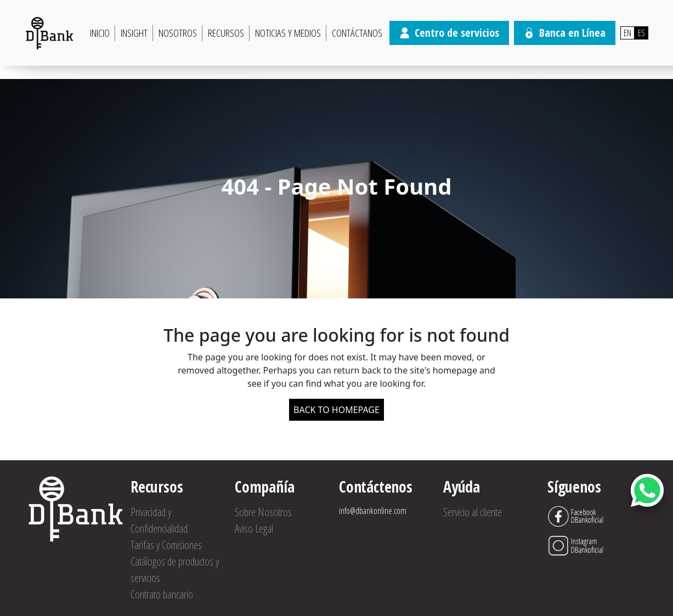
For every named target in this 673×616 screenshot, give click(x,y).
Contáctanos (357, 33)
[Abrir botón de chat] (647, 490)
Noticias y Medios (288, 33)
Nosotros (178, 33)
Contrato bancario (162, 594)
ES (641, 33)
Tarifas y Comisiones (166, 545)
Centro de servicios (449, 33)
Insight (134, 33)
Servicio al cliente (473, 512)
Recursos (226, 33)
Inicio (100, 33)
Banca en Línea (565, 33)
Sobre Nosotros (263, 512)
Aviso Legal (254, 529)
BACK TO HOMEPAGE (336, 410)
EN (627, 33)
